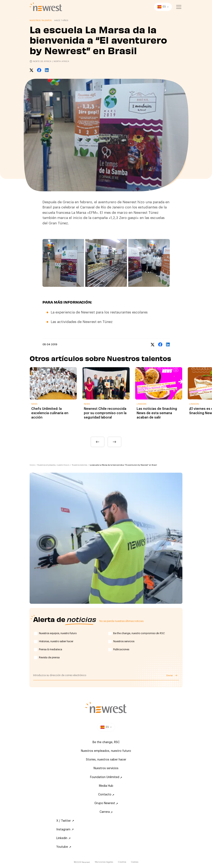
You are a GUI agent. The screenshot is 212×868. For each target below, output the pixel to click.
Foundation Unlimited (106, 777)
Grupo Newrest (106, 803)
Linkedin (63, 838)
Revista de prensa (49, 658)
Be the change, (139, 633)
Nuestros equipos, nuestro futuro (58, 633)
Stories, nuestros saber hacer (106, 760)
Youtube (64, 847)
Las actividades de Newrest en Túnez (82, 322)
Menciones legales (104, 862)
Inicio (32, 465)
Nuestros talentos (79, 465)
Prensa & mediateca (51, 649)
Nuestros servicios (124, 641)
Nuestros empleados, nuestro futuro (53, 465)
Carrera (106, 812)
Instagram (65, 830)
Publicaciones (121, 649)
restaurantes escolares (129, 312)
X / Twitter (65, 821)
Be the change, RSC (106, 742)
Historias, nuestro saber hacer (56, 641)
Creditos (122, 862)
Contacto (106, 795)
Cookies (135, 862)
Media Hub (106, 786)
